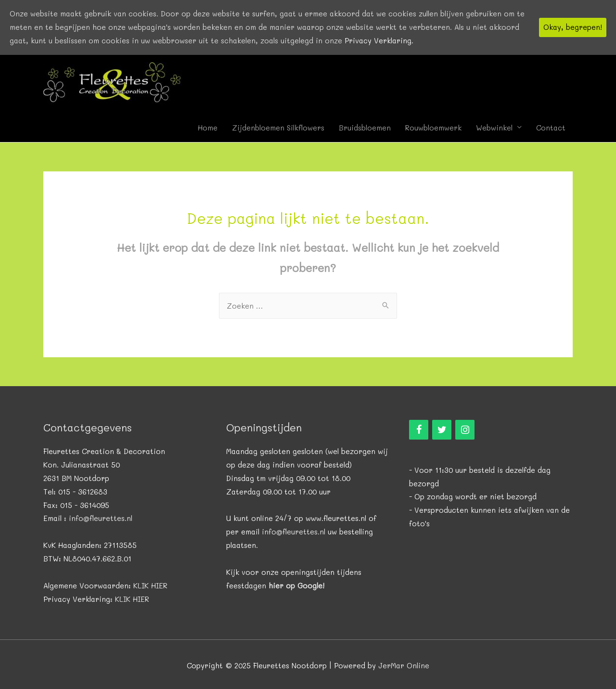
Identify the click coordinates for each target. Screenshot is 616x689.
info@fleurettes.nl (101, 518)
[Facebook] (419, 430)
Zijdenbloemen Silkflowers (278, 128)
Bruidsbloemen (365, 128)
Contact (551, 128)
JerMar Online (404, 665)
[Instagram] (465, 430)
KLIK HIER (150, 585)
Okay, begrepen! (573, 27)
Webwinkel (494, 128)
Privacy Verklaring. (379, 40)
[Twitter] (442, 430)
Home (208, 128)
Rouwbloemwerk (433, 128)
